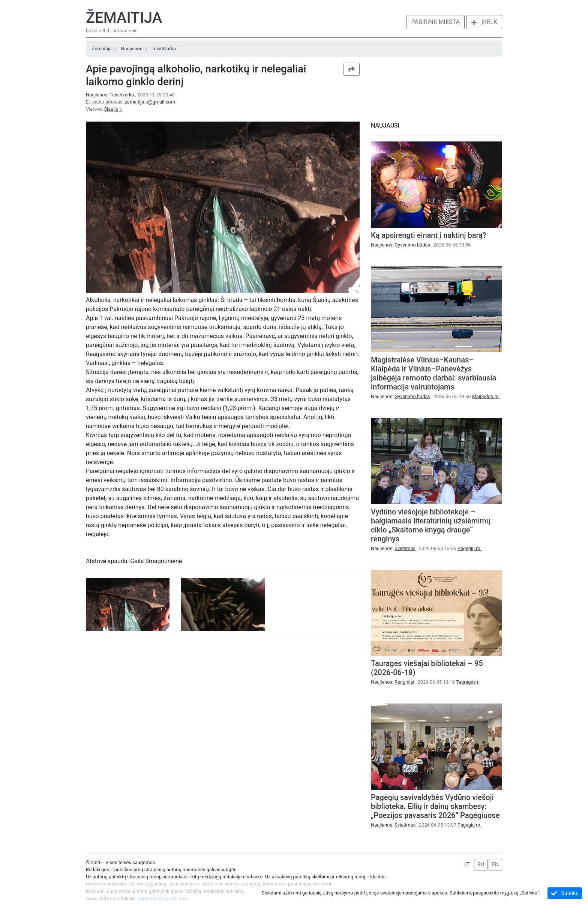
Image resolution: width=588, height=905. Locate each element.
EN (495, 864)
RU (481, 864)
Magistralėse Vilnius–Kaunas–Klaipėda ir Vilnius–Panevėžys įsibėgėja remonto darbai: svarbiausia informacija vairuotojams (433, 373)
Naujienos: (111, 95)
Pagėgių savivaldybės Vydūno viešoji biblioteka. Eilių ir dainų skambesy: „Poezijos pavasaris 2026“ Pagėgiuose (435, 806)
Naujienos (131, 49)
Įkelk (484, 22)
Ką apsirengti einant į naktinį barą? (429, 235)
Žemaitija (124, 18)
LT (467, 864)
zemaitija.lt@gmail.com (150, 102)
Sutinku (565, 893)
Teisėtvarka (164, 49)
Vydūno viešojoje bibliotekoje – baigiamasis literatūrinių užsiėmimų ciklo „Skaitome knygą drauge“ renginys (431, 525)
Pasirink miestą (436, 22)
